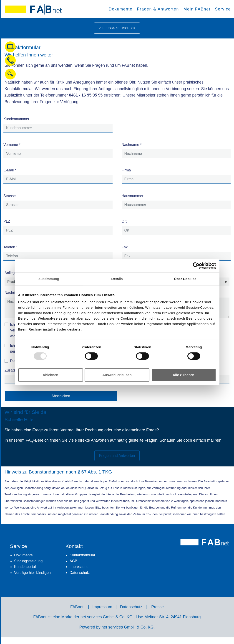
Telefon (10, 247)
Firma (126, 170)
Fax (125, 247)
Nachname (132, 145)
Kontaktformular (82, 555)
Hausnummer (133, 196)
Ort (124, 221)
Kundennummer (16, 119)
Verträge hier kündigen (32, 573)
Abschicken (61, 396)
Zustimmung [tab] (49, 279)
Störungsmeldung (28, 561)
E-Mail (10, 170)
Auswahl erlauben (117, 375)
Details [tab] (117, 279)
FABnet (77, 607)
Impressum (79, 567)
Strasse (10, 196)
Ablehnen (50, 375)
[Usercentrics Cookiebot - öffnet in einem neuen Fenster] (196, 266)
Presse (157, 607)
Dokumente (23, 555)
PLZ (7, 221)
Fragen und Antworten (117, 456)
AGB (73, 561)
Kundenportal (25, 567)
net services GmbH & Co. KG (128, 627)
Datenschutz (80, 573)
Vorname (12, 145)
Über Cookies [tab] (185, 279)
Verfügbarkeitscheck (117, 28)
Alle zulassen (183, 375)
